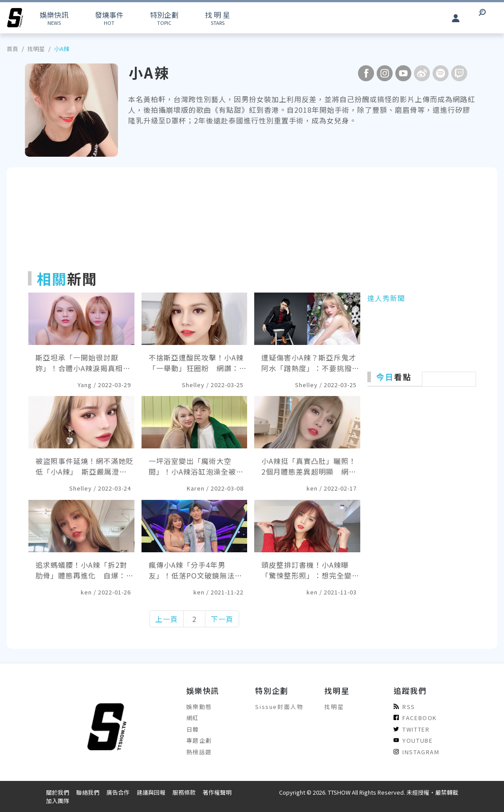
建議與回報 (151, 792)
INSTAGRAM (416, 752)
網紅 (193, 718)
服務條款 (184, 792)
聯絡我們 (88, 792)
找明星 (36, 49)
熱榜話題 (199, 752)
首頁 (12, 49)
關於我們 (58, 792)
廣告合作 (118, 792)
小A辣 (62, 49)
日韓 (193, 729)
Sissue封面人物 (279, 707)
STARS (217, 18)
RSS (404, 707)
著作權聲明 (217, 792)
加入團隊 (58, 801)
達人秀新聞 (386, 298)
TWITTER (411, 729)
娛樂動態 (199, 707)
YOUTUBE (413, 740)
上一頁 (167, 619)
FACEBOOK (415, 718)
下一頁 (222, 619)
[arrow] (15, 18)
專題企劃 (199, 740)
